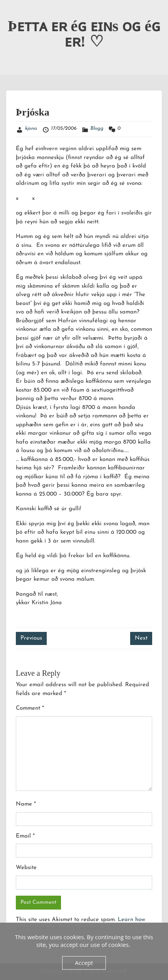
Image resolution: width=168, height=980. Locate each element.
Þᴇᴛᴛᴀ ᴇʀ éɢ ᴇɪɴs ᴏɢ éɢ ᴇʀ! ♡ (84, 34)
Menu (14, 13)
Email (25, 836)
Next (141, 638)
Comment (30, 708)
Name (26, 804)
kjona (31, 128)
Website (26, 868)
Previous (31, 638)
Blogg (97, 128)
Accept (84, 963)
